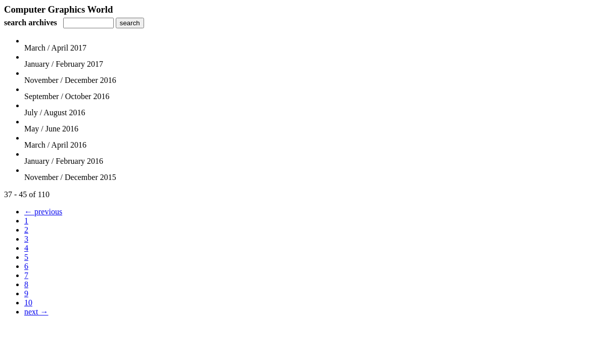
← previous (43, 212)
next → (36, 312)
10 (28, 303)
